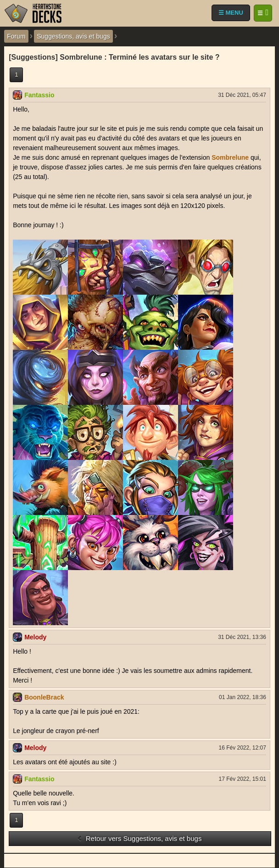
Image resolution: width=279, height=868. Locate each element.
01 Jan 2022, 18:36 (243, 697)
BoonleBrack (44, 697)
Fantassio (39, 95)
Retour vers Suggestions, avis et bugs (139, 838)
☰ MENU (231, 13)
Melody (35, 637)
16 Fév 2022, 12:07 (242, 748)
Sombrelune (230, 157)
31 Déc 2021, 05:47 (242, 95)
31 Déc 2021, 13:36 (242, 637)
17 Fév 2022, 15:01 (242, 779)
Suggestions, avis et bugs (73, 36)
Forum (16, 36)
